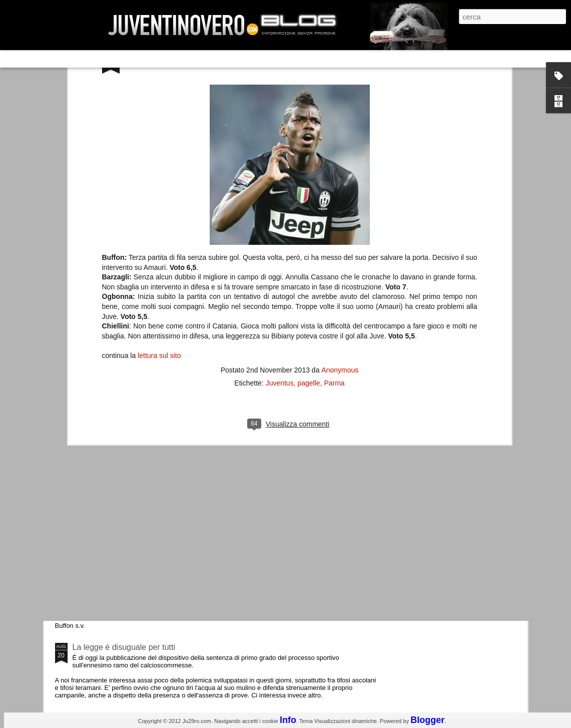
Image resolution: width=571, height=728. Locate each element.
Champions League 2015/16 (123, 478)
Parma (334, 230)
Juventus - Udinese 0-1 (114, 563)
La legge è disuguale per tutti (124, 647)
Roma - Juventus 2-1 (110, 434)
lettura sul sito (159, 203)
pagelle (309, 230)
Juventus (280, 230)
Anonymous (340, 217)
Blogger (427, 720)
